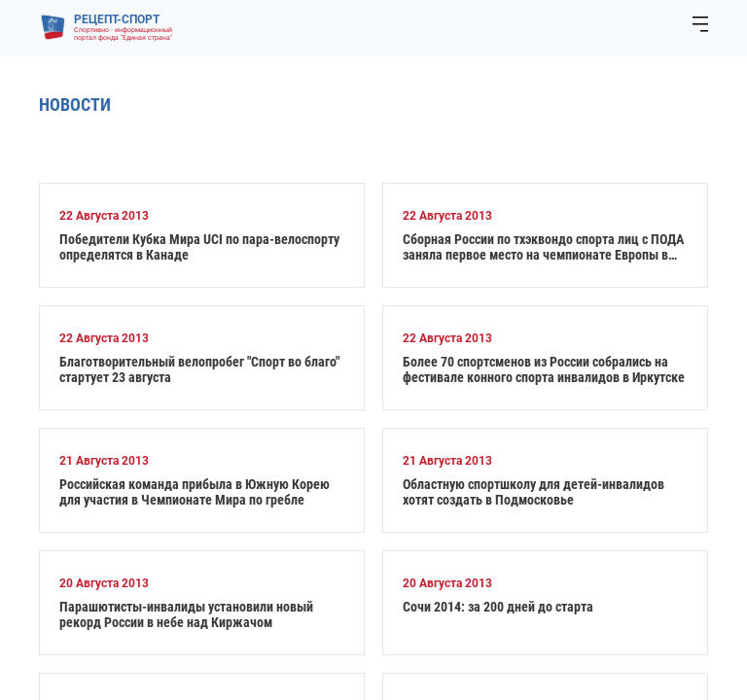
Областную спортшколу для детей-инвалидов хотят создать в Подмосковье (534, 492)
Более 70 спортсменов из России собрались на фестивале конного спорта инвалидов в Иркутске (544, 369)
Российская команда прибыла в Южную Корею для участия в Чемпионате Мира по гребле (195, 492)
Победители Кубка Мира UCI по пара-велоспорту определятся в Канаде (199, 247)
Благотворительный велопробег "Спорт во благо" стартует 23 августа (199, 369)
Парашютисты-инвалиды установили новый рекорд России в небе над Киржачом (186, 614)
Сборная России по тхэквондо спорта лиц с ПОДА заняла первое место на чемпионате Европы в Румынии (543, 247)
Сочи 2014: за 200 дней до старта (498, 607)
